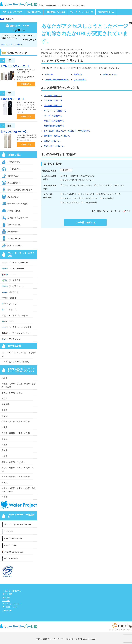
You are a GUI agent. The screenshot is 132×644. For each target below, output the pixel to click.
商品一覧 (49, 74)
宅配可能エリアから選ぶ (56, 12)
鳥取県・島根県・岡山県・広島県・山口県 (19, 469)
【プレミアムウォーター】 (15, 66)
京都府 (5, 450)
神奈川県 (5, 404)
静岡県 (5, 427)
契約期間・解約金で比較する (57, 136)
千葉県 (5, 416)
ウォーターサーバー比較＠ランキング (64, 639)
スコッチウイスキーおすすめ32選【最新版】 (19, 354)
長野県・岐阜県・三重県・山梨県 (16, 433)
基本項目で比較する (53, 96)
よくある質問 (80, 80)
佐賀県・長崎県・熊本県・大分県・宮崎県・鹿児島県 (19, 490)
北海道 (5, 378)
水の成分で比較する (53, 101)
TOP (2, 19)
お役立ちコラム (110, 74)
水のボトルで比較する (54, 121)
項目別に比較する (34, 12)
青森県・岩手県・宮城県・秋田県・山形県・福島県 (19, 385)
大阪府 (5, 445)
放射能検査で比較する (54, 126)
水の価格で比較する (53, 106)
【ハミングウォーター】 (14, 132)
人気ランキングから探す (12, 12)
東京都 (5, 399)
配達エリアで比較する (54, 146)
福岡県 (5, 482)
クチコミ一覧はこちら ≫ (12, 44)
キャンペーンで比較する (55, 111)
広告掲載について (10, 607)
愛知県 (5, 439)
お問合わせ (7, 610)
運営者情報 (7, 594)
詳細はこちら (26, 84)
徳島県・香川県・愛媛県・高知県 (16, 477)
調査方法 (6, 597)
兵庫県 (5, 456)
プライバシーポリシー (12, 604)
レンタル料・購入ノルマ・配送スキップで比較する (67, 131)
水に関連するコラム (106, 12)
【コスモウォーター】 (12, 99)
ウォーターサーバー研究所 (57, 80)
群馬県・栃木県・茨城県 (12, 393)
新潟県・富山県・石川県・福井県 (16, 422)
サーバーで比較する (53, 116)
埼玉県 (5, 410)
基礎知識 (78, 74)
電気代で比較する (52, 141)
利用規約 (6, 601)
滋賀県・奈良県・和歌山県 (13, 462)
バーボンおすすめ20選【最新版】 (16, 362)
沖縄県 (5, 497)
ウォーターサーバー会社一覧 (82, 12)
